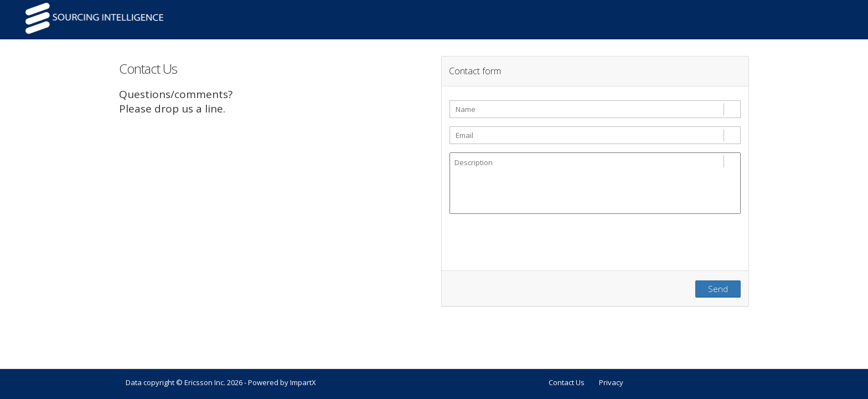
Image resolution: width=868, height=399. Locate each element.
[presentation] (534, 246)
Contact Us (567, 382)
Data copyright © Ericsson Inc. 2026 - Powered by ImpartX (221, 382)
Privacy (611, 382)
